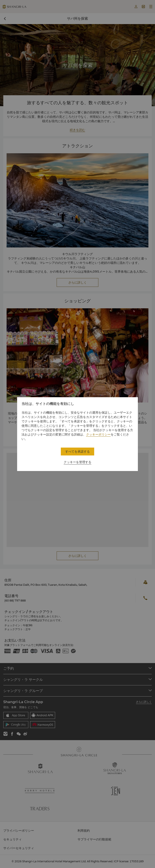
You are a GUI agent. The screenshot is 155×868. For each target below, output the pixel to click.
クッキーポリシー (98, 434)
